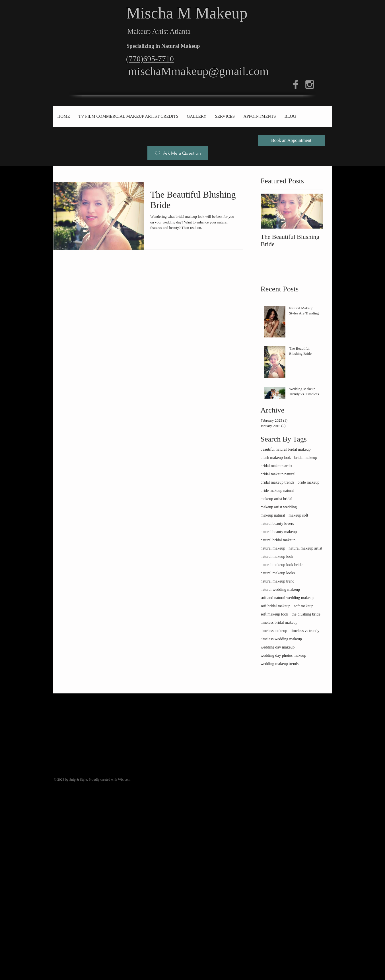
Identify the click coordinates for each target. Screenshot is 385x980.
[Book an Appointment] (291, 140)
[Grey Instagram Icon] (310, 84)
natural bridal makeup (278, 540)
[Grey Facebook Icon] (296, 84)
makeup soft (298, 515)
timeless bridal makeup (279, 622)
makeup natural (273, 515)
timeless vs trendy (305, 631)
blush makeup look (276, 458)
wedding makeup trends (280, 664)
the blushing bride (306, 614)
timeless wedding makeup (281, 639)
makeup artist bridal (277, 499)
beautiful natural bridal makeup (286, 449)
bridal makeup (306, 458)
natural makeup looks (278, 573)
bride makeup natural (278, 491)
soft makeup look (274, 614)
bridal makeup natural (278, 474)
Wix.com (124, 780)
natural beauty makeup (279, 532)
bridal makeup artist (277, 466)
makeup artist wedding (279, 507)
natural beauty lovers (277, 524)
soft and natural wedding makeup (287, 598)
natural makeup (273, 548)
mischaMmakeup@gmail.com (198, 71)
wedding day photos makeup (284, 655)
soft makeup (303, 606)
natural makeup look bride (282, 565)
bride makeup (309, 482)
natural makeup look (277, 557)
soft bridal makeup (276, 606)
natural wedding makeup (280, 590)
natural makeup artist (305, 548)
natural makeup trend (278, 581)
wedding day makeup (278, 647)
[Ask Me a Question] (178, 153)
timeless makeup (274, 631)
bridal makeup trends (277, 482)
